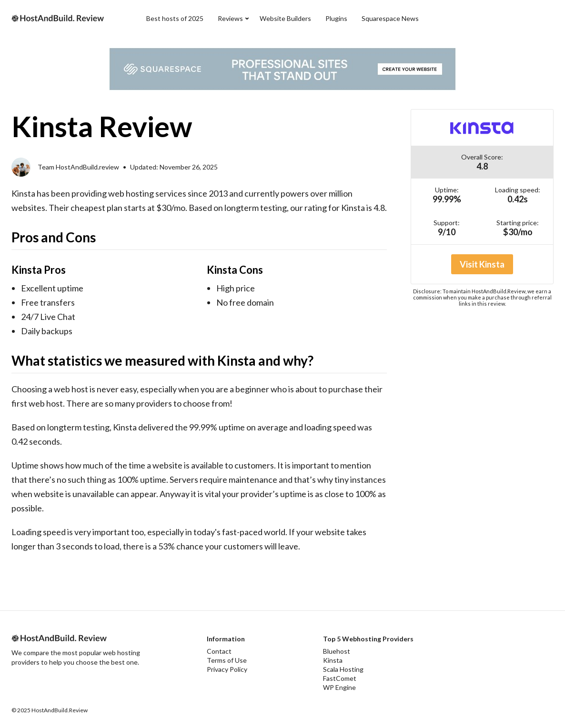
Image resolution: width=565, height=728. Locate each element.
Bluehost (337, 651)
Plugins (336, 18)
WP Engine (339, 687)
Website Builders (285, 18)
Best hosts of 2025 (175, 18)
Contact (219, 651)
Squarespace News (390, 18)
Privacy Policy (227, 669)
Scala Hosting (343, 669)
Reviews (230, 18)
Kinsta (333, 660)
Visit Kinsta (482, 264)
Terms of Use (227, 660)
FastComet (340, 678)
